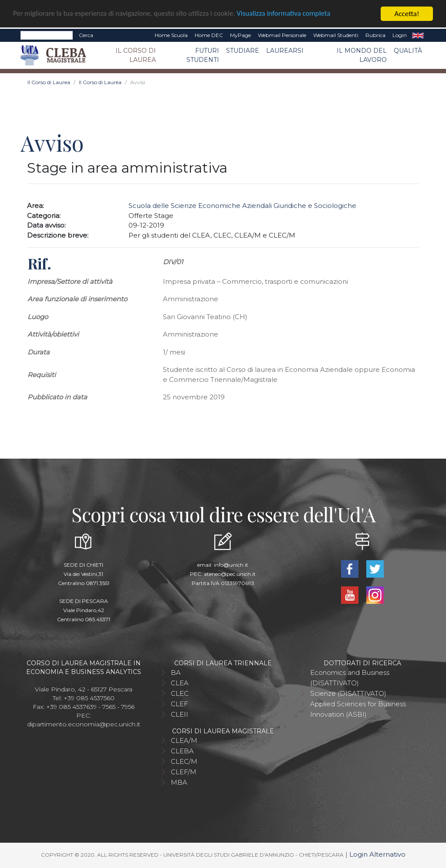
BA (176, 672)
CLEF (179, 704)
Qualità (408, 51)
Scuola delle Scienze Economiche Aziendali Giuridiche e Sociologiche (242, 206)
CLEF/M (184, 772)
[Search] (47, 35)
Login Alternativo (377, 854)
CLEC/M (184, 761)
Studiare (243, 51)
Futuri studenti (203, 55)
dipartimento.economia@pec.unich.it (84, 724)
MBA (179, 782)
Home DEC (209, 35)
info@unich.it (231, 565)
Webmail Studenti (336, 35)
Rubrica (375, 35)
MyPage (240, 35)
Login (400, 35)
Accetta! (407, 14)
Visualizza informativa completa (287, 14)
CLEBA (182, 751)
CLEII (179, 714)
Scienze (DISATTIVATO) (348, 693)
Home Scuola (171, 35)
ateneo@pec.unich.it (230, 574)
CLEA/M (184, 740)
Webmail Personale (282, 35)
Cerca (86, 35)
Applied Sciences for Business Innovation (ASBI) (358, 709)
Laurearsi (285, 51)
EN (418, 35)
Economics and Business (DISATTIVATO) (350, 678)
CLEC (180, 693)
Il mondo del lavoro (362, 55)
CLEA (180, 683)
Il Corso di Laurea (136, 55)
